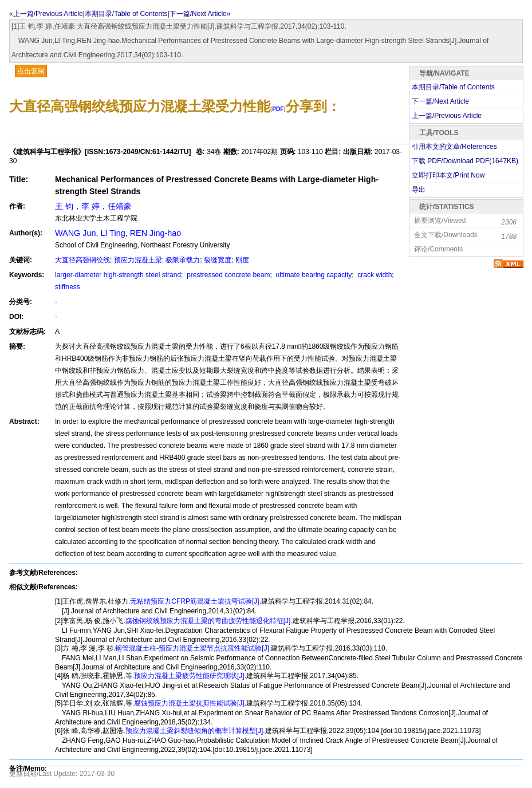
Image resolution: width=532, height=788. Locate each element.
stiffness (68, 287)
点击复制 (31, 71)
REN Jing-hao (156, 233)
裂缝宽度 (218, 260)
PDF (278, 109)
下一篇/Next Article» (200, 14)
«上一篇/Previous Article (46, 14)
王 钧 (64, 206)
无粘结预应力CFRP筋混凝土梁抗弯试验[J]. (196, 601)
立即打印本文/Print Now (448, 175)
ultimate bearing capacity (313, 275)
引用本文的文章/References (454, 147)
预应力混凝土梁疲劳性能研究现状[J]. (190, 676)
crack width (374, 275)
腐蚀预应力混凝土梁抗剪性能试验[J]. (190, 703)
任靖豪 (120, 206)
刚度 (242, 260)
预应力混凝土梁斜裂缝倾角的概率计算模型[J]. (195, 731)
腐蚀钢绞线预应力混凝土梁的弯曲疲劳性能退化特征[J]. (209, 621)
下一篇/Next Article (440, 101)
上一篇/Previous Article (447, 116)
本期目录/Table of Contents (126, 14)
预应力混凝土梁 (138, 260)
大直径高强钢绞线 (82, 260)
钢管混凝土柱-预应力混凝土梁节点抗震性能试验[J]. (193, 648)
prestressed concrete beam (228, 275)
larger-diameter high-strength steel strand (118, 275)
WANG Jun (75, 233)
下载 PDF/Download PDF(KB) (465, 161)
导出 (419, 190)
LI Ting (113, 233)
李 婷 (90, 206)
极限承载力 (183, 260)
